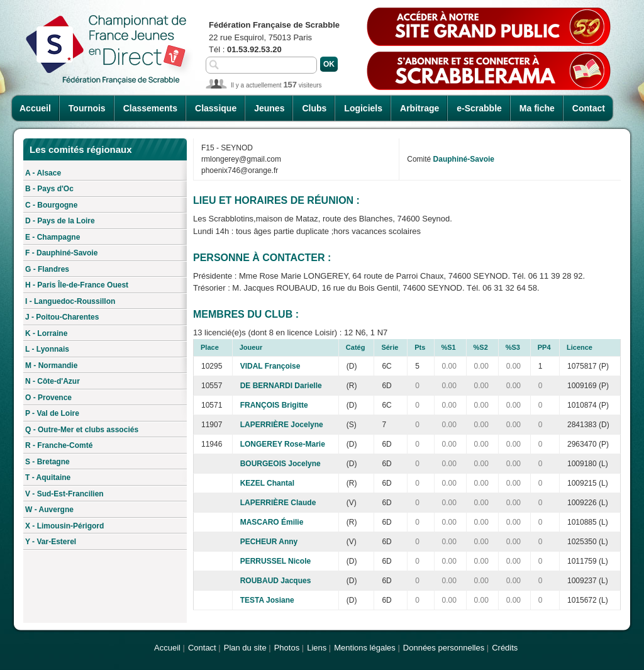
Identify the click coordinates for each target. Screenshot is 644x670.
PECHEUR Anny (269, 542)
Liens (317, 648)
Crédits (505, 648)
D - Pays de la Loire (60, 221)
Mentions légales (365, 648)
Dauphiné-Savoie (464, 159)
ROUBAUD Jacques (276, 581)
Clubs (314, 108)
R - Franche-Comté (59, 445)
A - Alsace (43, 173)
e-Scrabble (479, 108)
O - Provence (48, 398)
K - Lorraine (46, 333)
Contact (589, 108)
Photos (287, 648)
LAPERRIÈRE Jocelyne (282, 425)
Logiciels (363, 108)
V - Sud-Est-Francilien (64, 494)
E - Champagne (53, 237)
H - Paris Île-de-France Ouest (77, 285)
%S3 (513, 347)
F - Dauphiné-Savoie (61, 253)
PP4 (544, 347)
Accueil (35, 108)
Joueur (251, 347)
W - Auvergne (49, 510)
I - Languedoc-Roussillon (70, 301)
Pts (420, 347)
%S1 (449, 347)
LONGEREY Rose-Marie (283, 444)
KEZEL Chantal (267, 483)
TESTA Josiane (267, 600)
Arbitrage (419, 108)
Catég (356, 347)
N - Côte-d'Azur (53, 381)
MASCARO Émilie (272, 522)
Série (390, 347)
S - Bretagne (47, 462)
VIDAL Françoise (270, 366)
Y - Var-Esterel (51, 542)
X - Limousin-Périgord (64, 526)
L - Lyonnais (47, 349)
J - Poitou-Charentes (62, 317)
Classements (150, 108)
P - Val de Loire (52, 413)
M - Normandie (51, 366)
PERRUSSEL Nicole (275, 561)
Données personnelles (444, 648)
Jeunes (269, 108)
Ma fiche (537, 108)
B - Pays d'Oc (49, 189)
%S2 (481, 347)
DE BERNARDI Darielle (281, 386)
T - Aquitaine (48, 477)
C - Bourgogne (51, 205)
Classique (216, 108)
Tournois (87, 108)
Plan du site (245, 648)
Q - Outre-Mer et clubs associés (82, 430)
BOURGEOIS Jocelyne (280, 464)
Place (210, 347)
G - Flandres (47, 269)
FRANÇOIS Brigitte (274, 405)
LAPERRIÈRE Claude (278, 503)
